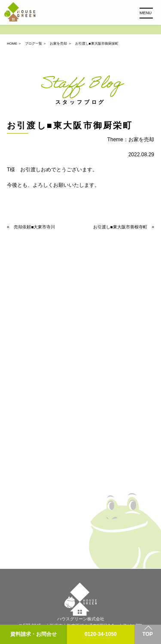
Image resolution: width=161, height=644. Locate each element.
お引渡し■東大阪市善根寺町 (120, 227)
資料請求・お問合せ (33, 634)
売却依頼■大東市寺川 (34, 227)
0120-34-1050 (101, 634)
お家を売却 (58, 44)
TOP (148, 634)
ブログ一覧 (33, 44)
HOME (12, 44)
